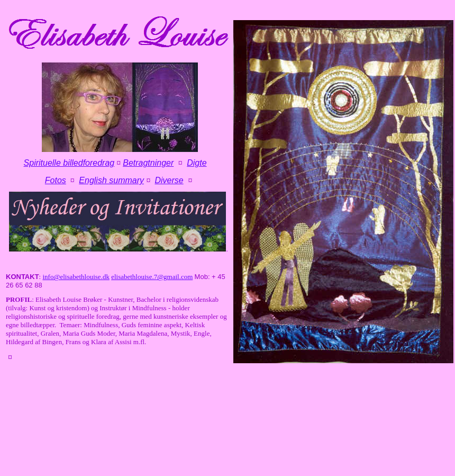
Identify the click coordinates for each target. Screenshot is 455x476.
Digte (197, 163)
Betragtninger (148, 163)
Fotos (56, 180)
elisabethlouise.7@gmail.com (152, 277)
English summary (111, 180)
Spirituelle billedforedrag (69, 163)
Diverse (169, 180)
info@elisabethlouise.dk (76, 277)
